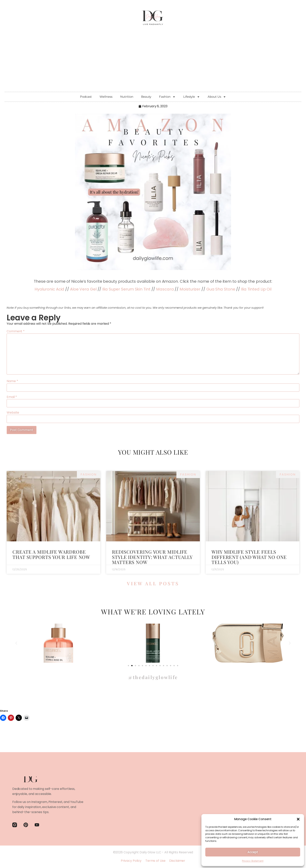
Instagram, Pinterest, (47, 802)
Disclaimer (177, 861)
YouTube (77, 802)
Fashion (167, 97)
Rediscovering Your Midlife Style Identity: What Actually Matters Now (152, 557)
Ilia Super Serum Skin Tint (126, 289)
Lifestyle (192, 97)
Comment (16, 331)
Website (13, 413)
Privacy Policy (131, 861)
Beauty (146, 97)
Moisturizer (190, 289)
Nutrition (127, 97)
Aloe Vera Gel (83, 289)
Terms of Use (155, 861)
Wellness (106, 97)
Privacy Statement (253, 861)
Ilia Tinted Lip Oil (256, 289)
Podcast (86, 97)
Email (12, 397)
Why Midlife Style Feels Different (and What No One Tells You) (249, 557)
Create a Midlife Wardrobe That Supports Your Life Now (51, 554)
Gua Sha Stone (221, 289)
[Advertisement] (153, 63)
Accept (253, 852)
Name (12, 381)
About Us (217, 97)
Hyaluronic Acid (49, 289)
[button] (298, 819)
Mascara (165, 289)
